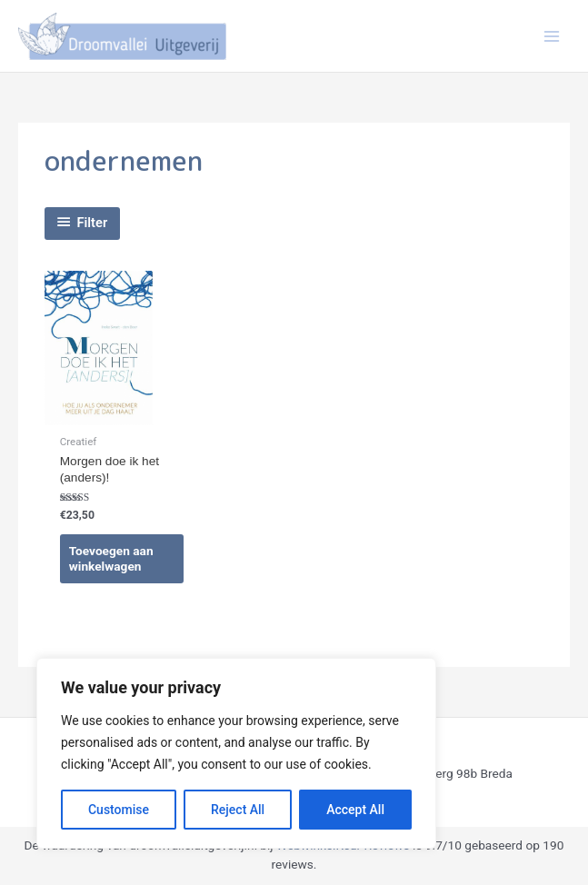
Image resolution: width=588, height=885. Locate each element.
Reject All (238, 810)
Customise (119, 810)
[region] (236, 753)
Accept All (355, 810)
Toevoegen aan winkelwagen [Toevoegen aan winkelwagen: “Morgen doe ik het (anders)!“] (111, 559)
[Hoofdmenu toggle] (552, 36)
